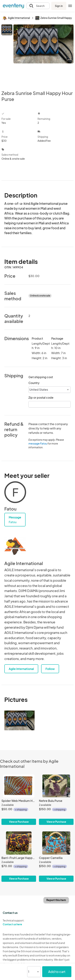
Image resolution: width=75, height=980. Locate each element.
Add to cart (57, 972)
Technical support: (19, 922)
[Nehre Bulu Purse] (56, 800)
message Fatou (38, 443)
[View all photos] (43, 54)
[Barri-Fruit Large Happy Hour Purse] (19, 857)
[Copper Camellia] (56, 857)
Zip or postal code (41, 397)
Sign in (59, 6)
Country (34, 383)
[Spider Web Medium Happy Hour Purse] (19, 800)
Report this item (56, 900)
